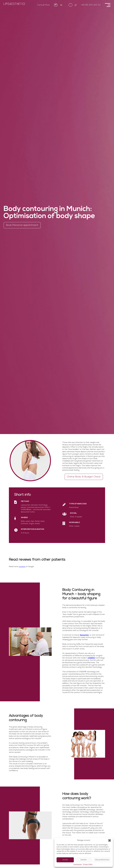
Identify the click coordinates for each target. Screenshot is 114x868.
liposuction (84, 635)
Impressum (78, 864)
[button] (110, 840)
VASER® (91, 658)
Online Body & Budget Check (84, 477)
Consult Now (43, 5)
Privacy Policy (88, 864)
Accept (65, 860)
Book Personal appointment (22, 225)
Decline (84, 860)
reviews (22, 567)
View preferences (102, 860)
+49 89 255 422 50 (91, 5)
